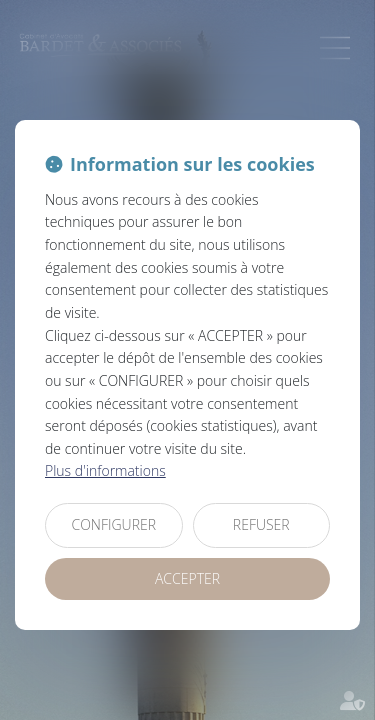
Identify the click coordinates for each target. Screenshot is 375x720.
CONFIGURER (113, 524)
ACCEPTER (187, 578)
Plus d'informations (105, 470)
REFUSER (261, 524)
